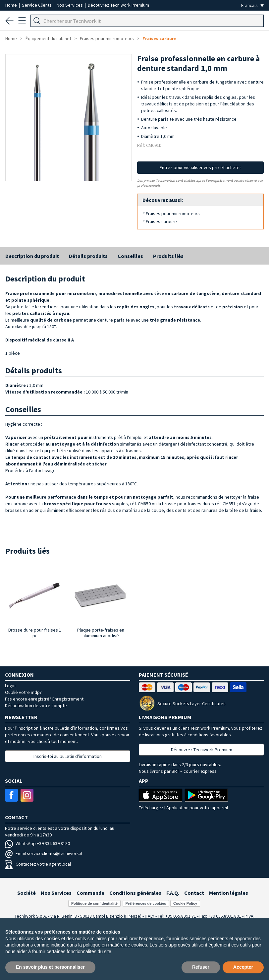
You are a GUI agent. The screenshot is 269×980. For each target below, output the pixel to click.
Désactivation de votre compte (36, 705)
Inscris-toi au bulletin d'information (68, 756)
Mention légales (229, 893)
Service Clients (37, 5)
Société (27, 893)
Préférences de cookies (146, 903)
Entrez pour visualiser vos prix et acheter (200, 167)
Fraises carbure (160, 38)
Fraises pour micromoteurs (107, 38)
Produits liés (168, 256)
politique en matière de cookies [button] (115, 945)
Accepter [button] (243, 967)
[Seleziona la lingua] (252, 5)
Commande (90, 893)
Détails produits (88, 256)
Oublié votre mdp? (23, 692)
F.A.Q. (173, 893)
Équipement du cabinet (48, 38)
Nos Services (70, 5)
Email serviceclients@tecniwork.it (44, 853)
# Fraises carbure (160, 221)
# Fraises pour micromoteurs (171, 214)
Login (10, 686)
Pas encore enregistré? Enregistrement (44, 699)
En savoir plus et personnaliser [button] (50, 967)
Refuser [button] (201, 967)
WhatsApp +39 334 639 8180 (37, 843)
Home (12, 5)
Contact (194, 893)
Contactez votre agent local (38, 864)
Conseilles (130, 256)
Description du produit (32, 256)
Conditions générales (135, 893)
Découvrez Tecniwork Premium (118, 5)
